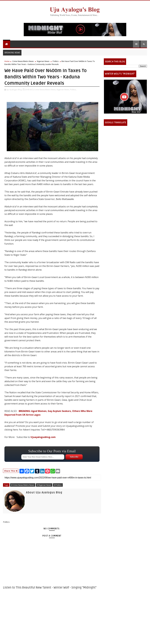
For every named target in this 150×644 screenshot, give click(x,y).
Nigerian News (43, 61)
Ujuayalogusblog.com (43, 437)
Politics (56, 61)
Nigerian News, (63, 90)
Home (7, 61)
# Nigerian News (44, 485)
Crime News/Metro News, (45, 90)
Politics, (73, 90)
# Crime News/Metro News (23, 485)
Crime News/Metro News (23, 61)
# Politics (58, 485)
